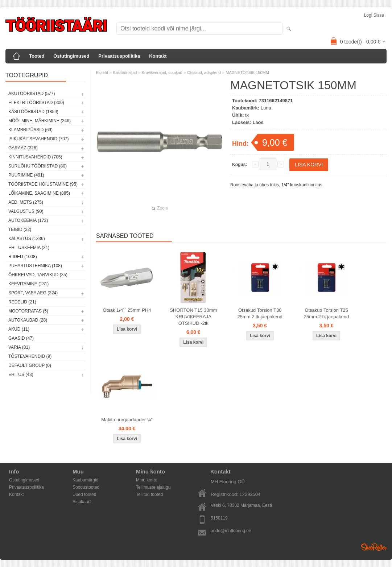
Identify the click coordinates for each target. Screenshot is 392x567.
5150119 (219, 518)
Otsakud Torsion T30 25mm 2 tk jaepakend (260, 313)
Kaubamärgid (85, 480)
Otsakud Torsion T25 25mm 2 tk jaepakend (326, 313)
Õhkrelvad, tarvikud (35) (38, 275)
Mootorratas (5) (28, 311)
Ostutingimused (71, 56)
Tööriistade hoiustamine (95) (43, 184)
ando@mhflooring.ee (231, 531)
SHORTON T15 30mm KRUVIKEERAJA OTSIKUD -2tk (193, 317)
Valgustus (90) (26, 211)
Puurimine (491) (26, 175)
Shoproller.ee (374, 547)
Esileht (102, 73)
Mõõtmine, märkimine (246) (40, 121)
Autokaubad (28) (28, 320)
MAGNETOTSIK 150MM (247, 73)
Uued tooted (84, 494)
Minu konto (147, 480)
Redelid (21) (22, 302)
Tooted (37, 56)
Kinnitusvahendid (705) (35, 157)
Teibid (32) (20, 229)
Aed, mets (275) (26, 202)
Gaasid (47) (21, 338)
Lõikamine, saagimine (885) (39, 193)
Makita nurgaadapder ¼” (127, 420)
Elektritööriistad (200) (36, 103)
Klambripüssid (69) (30, 130)
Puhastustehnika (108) (35, 266)
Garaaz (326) (23, 148)
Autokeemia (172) (28, 220)
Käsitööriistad (125, 73)
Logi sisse (374, 15)
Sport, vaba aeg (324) (33, 293)
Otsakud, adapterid (204, 73)
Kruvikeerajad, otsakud (162, 73)
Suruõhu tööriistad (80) (38, 166)
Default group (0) (30, 365)
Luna (266, 108)
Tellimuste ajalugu (153, 487)
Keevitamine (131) (28, 284)
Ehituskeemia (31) (29, 248)
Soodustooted (86, 487)
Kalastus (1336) (27, 239)
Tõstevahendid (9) (30, 356)
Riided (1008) (23, 257)
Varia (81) (19, 347)
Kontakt (158, 56)
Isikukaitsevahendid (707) (39, 139)
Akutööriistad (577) (32, 94)
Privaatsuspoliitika (119, 56)
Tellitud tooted (149, 494)
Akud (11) (19, 329)
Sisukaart (82, 502)
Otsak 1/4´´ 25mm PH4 (127, 310)
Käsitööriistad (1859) (33, 112)
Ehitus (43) (21, 374)
